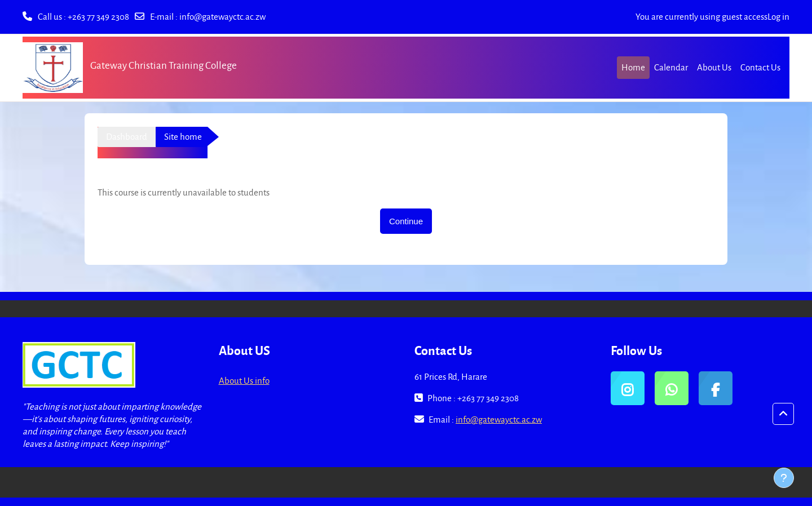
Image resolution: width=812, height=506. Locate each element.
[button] (783, 414)
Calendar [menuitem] (671, 67)
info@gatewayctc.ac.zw (222, 16)
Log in (778, 16)
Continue (406, 221)
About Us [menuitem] (714, 67)
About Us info (244, 380)
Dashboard (127, 136)
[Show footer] (784, 478)
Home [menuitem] (633, 67)
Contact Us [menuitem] (760, 67)
